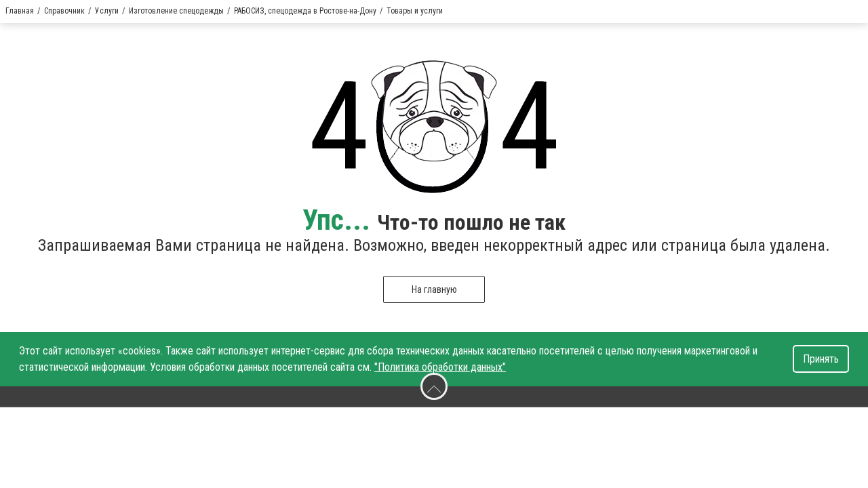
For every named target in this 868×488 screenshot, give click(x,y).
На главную (434, 289)
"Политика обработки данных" (440, 367)
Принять (821, 359)
